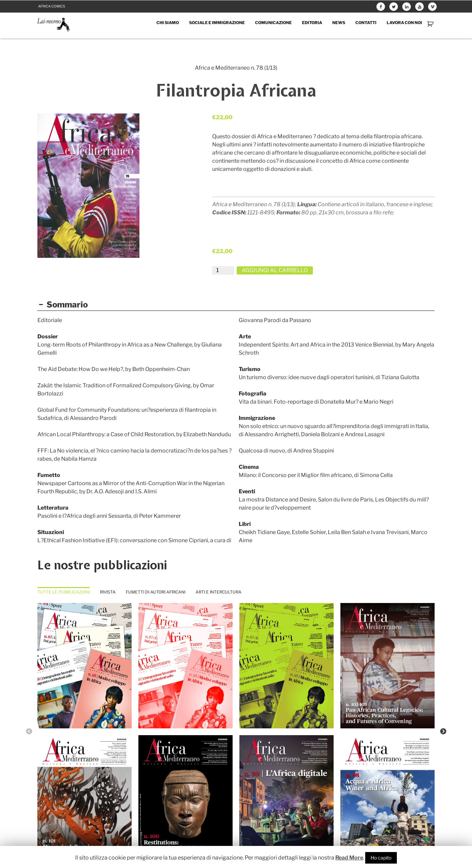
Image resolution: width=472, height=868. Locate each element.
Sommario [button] (63, 305)
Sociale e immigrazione (217, 23)
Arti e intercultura (218, 592)
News (339, 23)
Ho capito (381, 858)
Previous (29, 732)
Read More (349, 858)
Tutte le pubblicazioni (64, 592)
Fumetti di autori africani (156, 592)
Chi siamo (168, 23)
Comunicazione (273, 23)
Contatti (366, 23)
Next (443, 732)
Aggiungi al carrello (275, 270)
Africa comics (52, 6)
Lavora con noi (404, 23)
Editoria (312, 23)
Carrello (431, 24)
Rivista (108, 592)
